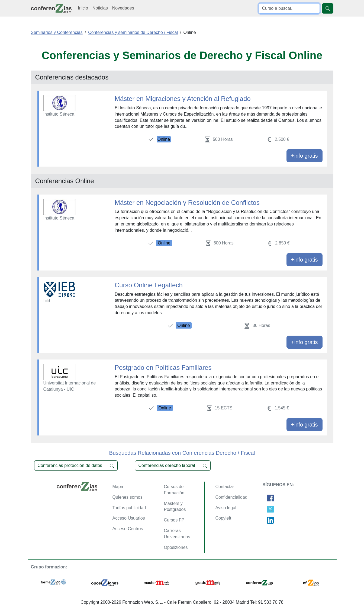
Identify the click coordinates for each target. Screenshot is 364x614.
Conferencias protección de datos (76, 466)
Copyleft (223, 518)
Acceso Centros (128, 529)
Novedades (123, 8)
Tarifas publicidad (129, 508)
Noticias (100, 8)
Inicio (83, 8)
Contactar (225, 487)
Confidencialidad (231, 497)
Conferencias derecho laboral (173, 466)
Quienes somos (128, 497)
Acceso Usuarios (129, 518)
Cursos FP (174, 520)
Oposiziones (176, 547)
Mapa (118, 487)
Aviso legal (226, 508)
